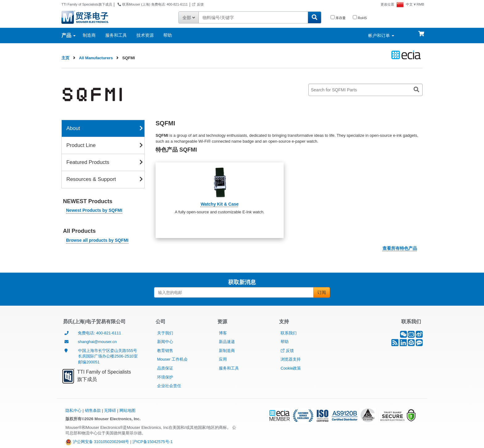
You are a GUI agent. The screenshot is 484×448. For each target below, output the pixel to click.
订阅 (322, 292)
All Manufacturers (96, 58)
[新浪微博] (419, 336)
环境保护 (165, 377)
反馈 (287, 351)
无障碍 (110, 410)
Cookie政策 (291, 368)
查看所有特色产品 (400, 248)
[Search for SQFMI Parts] (365, 90)
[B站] (411, 336)
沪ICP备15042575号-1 (152, 442)
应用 (223, 359)
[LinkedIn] (403, 344)
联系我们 (289, 333)
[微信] (403, 336)
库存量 (338, 17)
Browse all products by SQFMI (97, 240)
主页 (65, 58)
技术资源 (145, 35)
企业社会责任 (169, 386)
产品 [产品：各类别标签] (69, 35)
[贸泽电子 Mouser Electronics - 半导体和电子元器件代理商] (85, 17)
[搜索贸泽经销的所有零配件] (315, 17)
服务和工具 (116, 35)
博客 (223, 333)
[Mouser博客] (419, 344)
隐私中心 (73, 410)
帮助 (168, 35)
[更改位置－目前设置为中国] (392, 4)
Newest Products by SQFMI (94, 210)
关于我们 (165, 333)
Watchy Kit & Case (220, 204)
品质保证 (165, 368)
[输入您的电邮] (234, 292)
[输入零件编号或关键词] (253, 17)
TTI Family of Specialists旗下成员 (87, 4)
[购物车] (421, 31)
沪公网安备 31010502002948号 (97, 442)
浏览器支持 (291, 359)
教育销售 (165, 351)
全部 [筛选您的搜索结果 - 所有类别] (189, 18)
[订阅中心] (411, 344)
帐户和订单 (381, 36)
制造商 (89, 35)
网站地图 (127, 410)
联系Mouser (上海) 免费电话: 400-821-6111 (152, 4)
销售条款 (93, 410)
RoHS (360, 17)
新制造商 (227, 351)
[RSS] (395, 344)
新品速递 (227, 342)
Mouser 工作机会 (172, 359)
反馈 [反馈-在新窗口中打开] (198, 4)
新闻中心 (165, 342)
